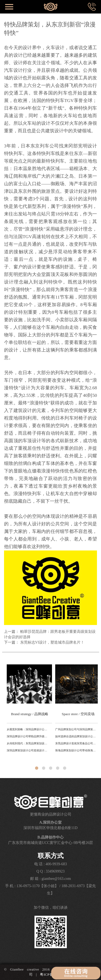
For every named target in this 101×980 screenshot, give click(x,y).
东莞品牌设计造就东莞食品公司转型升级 (76, 743)
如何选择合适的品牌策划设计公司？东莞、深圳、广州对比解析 (76, 736)
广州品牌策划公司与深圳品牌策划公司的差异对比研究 (76, 729)
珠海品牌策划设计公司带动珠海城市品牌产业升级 (76, 750)
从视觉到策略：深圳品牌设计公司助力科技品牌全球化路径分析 (28, 729)
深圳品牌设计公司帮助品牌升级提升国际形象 (28, 736)
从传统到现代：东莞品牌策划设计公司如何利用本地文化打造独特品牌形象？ (28, 743)
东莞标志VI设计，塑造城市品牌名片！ (52, 642)
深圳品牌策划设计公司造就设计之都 (28, 750)
